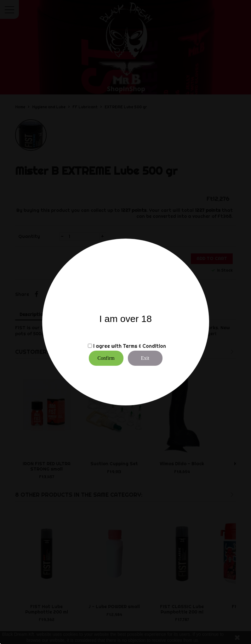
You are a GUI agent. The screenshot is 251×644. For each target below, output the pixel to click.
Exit (145, 358)
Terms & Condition (144, 346)
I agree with (107, 346)
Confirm (106, 358)
